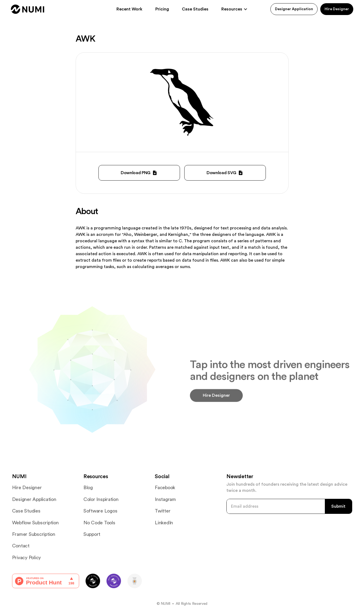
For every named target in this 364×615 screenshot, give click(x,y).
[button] (234, 9)
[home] (28, 9)
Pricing (162, 9)
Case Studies (195, 9)
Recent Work (129, 9)
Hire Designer (337, 9)
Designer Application (294, 9)
